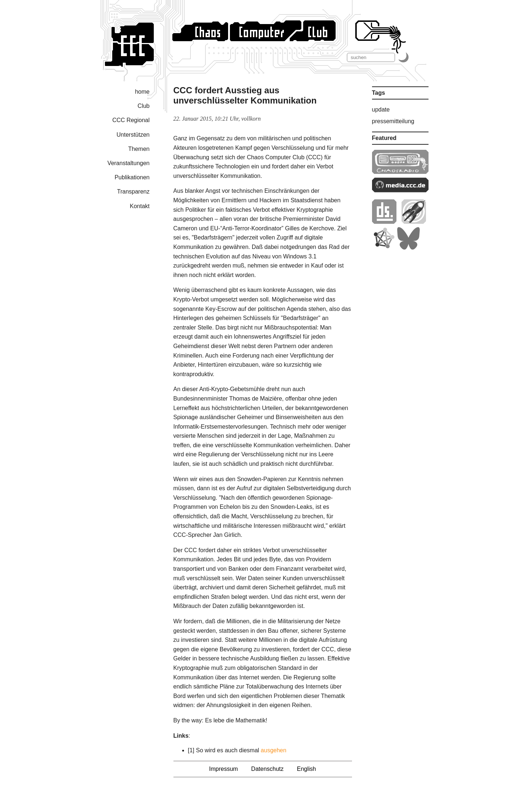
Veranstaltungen (129, 163)
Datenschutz (267, 769)
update (381, 110)
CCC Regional (131, 120)
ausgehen (274, 750)
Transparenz (133, 192)
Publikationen (132, 177)
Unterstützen (133, 135)
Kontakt (140, 206)
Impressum (224, 769)
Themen (139, 149)
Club (144, 106)
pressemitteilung (393, 121)
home (142, 92)
